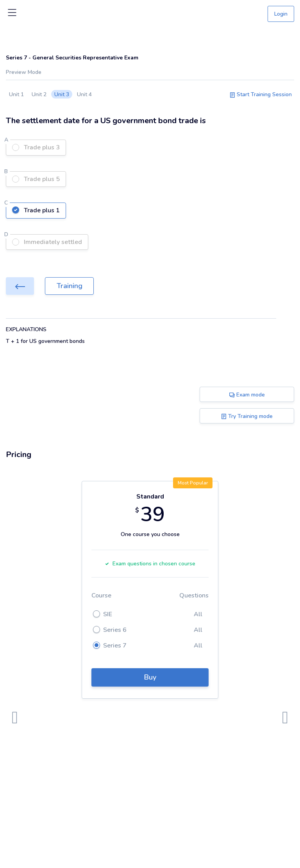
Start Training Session (261, 94)
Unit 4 (84, 94)
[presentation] (15, 718)
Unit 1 (16, 94)
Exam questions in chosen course (150, 564)
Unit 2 (39, 94)
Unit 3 (62, 94)
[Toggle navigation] (12, 14)
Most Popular (193, 483)
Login (281, 14)
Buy (150, 677)
